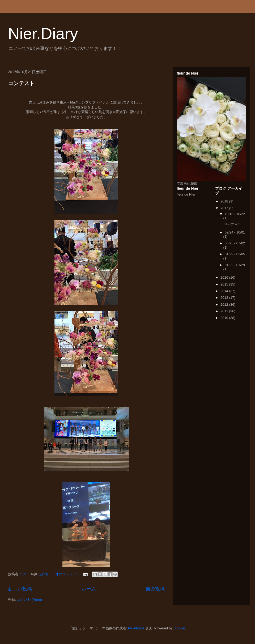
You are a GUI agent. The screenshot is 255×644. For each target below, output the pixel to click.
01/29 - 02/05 (235, 254)
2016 (225, 277)
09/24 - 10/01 (235, 232)
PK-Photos (136, 628)
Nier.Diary (43, 34)
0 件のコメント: (65, 574)
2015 (225, 284)
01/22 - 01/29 (235, 265)
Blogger (179, 628)
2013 (225, 298)
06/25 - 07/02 (235, 243)
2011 (225, 311)
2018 (225, 201)
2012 (225, 304)
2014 (225, 291)
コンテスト (21, 83)
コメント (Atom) (29, 600)
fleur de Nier (186, 194)
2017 (225, 208)
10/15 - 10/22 (235, 214)
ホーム (89, 589)
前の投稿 (155, 589)
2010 (225, 318)
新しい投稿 (20, 589)
